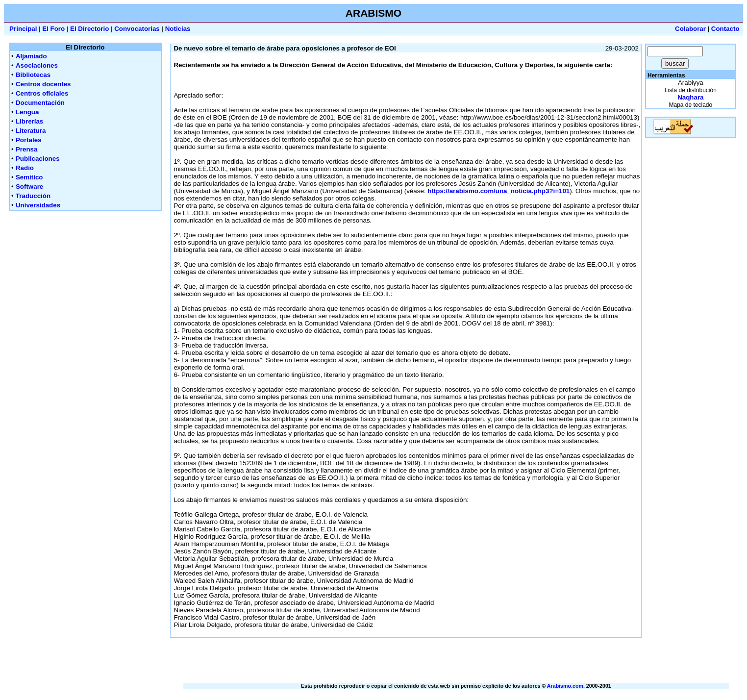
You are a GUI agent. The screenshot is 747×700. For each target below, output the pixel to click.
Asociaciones (37, 65)
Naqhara (690, 97)
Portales (29, 140)
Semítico (29, 177)
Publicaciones (38, 159)
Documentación (40, 103)
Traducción (33, 196)
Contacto (725, 29)
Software (29, 187)
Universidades (38, 205)
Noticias (178, 29)
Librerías (29, 121)
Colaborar (690, 29)
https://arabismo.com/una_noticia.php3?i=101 (498, 191)
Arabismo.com (565, 686)
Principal (23, 29)
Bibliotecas (33, 75)
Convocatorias (137, 29)
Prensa (26, 149)
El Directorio (89, 29)
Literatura (31, 131)
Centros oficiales (42, 93)
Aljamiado (31, 56)
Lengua (27, 112)
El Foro (53, 29)
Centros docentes (43, 84)
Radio (25, 168)
